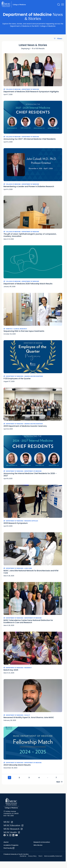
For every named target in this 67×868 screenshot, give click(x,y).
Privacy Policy (32, 856)
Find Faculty (9, 848)
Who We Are (38, 845)
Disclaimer (23, 856)
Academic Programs (11, 845)
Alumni (6, 842)
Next (59, 782)
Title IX (40, 856)
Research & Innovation (42, 842)
